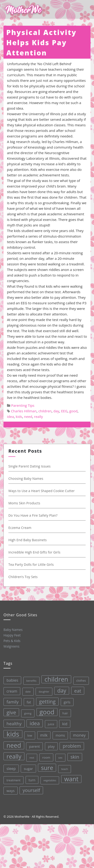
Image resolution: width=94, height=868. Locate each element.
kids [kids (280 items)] (12, 734)
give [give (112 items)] (10, 712)
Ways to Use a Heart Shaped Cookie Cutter (41, 491)
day (56, 411)
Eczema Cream (19, 528)
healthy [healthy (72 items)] (13, 723)
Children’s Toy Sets (22, 577)
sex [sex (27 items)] (60, 757)
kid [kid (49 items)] (64, 723)
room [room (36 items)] (46, 757)
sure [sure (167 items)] (47, 767)
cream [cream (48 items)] (11, 691)
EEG (64, 411)
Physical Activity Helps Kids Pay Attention (41, 43)
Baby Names (13, 630)
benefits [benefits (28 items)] (30, 680)
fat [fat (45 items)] (28, 702)
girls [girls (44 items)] (66, 701)
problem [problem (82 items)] (71, 745)
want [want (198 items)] (71, 778)
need (28, 417)
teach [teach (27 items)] (64, 768)
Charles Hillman (24, 411)
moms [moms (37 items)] (60, 735)
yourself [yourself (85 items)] (31, 790)
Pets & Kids (12, 641)
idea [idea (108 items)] (34, 723)
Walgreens (12, 646)
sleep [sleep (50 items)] (11, 768)
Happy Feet (12, 635)
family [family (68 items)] (12, 702)
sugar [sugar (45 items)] (28, 768)
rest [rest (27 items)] (32, 757)
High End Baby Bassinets (27, 540)
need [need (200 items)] (13, 745)
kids (19, 417)
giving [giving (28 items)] (27, 713)
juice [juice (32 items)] (50, 724)
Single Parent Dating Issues (29, 466)
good (73, 411)
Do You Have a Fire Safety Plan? (32, 515)
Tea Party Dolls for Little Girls (30, 564)
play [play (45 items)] (51, 746)
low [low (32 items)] (29, 735)
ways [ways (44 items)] (11, 790)
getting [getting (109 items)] (46, 701)
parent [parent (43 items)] (34, 746)
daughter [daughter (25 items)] (43, 691)
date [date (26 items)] (27, 691)
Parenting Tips (23, 405)
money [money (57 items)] (79, 734)
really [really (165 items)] (13, 756)
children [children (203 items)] (55, 679)
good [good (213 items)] (46, 711)
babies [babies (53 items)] (11, 680)
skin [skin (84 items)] (74, 756)
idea (10, 417)
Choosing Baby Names (25, 479)
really (38, 417)
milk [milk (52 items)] (43, 735)
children (45, 411)
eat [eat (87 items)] (77, 690)
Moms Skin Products (23, 503)
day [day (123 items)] (60, 690)
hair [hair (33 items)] (64, 712)
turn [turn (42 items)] (32, 779)
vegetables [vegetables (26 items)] (50, 780)
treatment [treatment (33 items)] (13, 780)
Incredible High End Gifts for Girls (34, 552)
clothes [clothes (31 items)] (80, 680)
